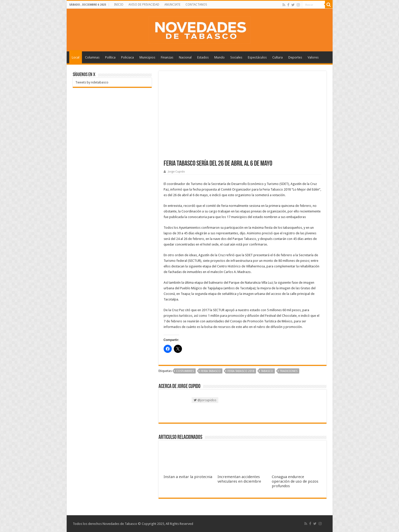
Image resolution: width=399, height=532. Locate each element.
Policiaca (127, 57)
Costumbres (185, 371)
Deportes (295, 57)
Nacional (185, 57)
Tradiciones (289, 371)
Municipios (147, 57)
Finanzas (167, 57)
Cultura (277, 57)
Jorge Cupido (176, 172)
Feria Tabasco (211, 371)
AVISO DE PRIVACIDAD (144, 5)
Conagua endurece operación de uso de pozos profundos (295, 481)
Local (76, 57)
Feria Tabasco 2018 (241, 371)
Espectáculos (257, 57)
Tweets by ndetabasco (92, 82)
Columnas (92, 57)
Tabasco (267, 371)
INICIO (119, 5)
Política (110, 57)
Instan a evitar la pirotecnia (188, 477)
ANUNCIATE (172, 5)
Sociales (236, 57)
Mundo (219, 57)
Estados (203, 57)
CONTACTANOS (196, 5)
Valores (313, 57)
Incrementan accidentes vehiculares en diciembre (239, 479)
